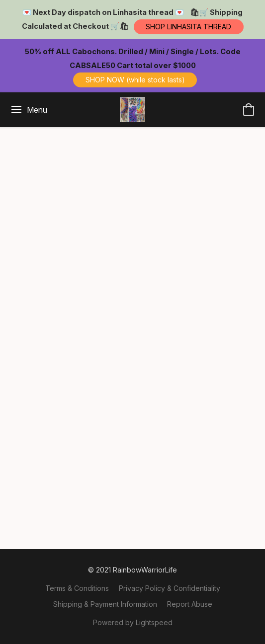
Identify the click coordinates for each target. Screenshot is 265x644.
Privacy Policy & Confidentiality (170, 588)
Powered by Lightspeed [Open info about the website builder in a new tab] (133, 622)
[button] (189, 27)
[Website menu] (29, 110)
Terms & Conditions (77, 588)
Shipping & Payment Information (105, 604)
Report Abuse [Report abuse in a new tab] (190, 604)
